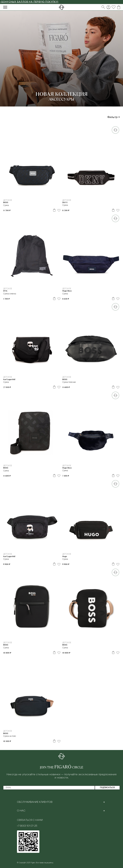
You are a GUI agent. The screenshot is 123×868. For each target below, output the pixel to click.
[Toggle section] (104, 802)
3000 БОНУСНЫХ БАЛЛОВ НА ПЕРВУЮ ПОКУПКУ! (33, 2)
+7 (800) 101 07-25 (27, 826)
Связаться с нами (30, 820)
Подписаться (107, 788)
